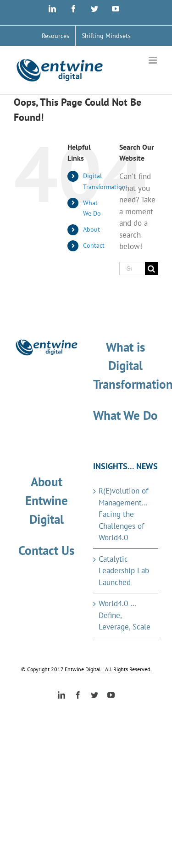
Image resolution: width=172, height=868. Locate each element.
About (92, 229)
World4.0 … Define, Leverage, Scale (125, 615)
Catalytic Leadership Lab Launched (124, 571)
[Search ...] (132, 269)
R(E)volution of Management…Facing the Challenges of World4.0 (123, 514)
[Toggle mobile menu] (153, 60)
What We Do (125, 415)
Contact (94, 245)
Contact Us (46, 550)
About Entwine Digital (47, 500)
